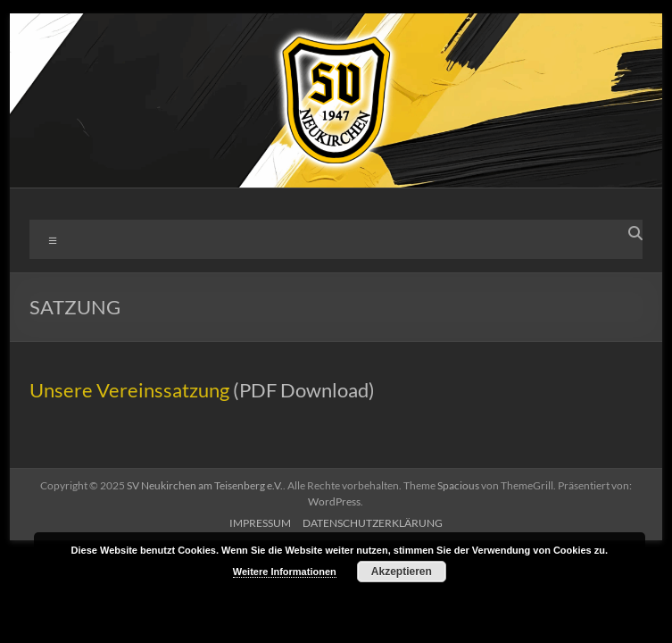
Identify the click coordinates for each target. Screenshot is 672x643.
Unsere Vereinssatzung (129, 390)
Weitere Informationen (285, 572)
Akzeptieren (402, 572)
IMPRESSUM (260, 523)
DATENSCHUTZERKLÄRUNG (373, 523)
